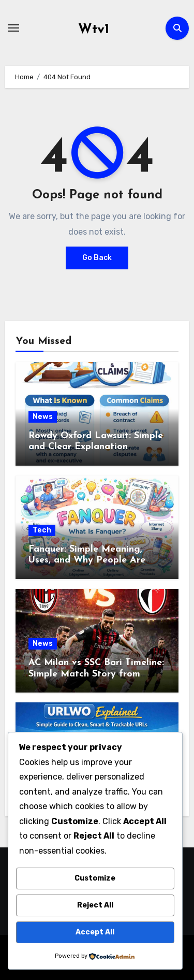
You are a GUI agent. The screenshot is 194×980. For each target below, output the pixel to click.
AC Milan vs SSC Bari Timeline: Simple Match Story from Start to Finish (96, 674)
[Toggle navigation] (13, 28)
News (43, 417)
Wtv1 (94, 30)
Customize (95, 878)
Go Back (97, 258)
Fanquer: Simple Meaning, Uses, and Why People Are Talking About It (87, 560)
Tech (42, 530)
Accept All (95, 932)
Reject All (95, 905)
